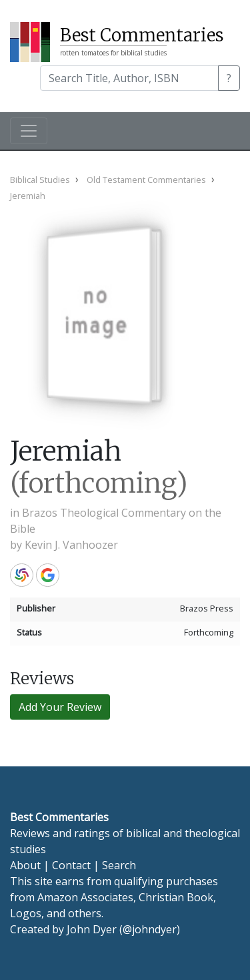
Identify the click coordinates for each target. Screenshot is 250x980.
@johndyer (150, 929)
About (25, 865)
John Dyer (92, 929)
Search (119, 865)
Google (48, 575)
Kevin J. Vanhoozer (71, 545)
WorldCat (22, 575)
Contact (71, 865)
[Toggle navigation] (29, 131)
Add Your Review (60, 707)
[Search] (129, 78)
